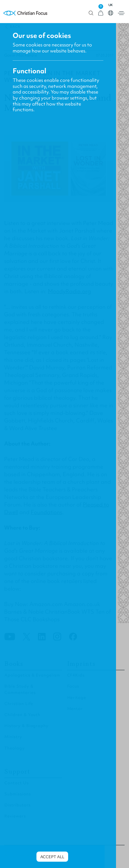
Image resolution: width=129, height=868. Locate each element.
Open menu (121, 13)
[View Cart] (101, 13)
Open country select (111, 13)
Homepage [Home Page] (25, 13)
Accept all (52, 857)
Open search (91, 13)
